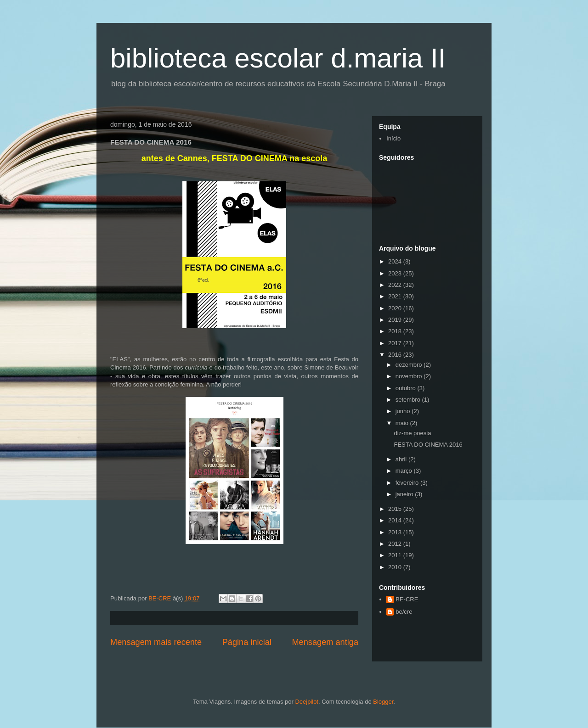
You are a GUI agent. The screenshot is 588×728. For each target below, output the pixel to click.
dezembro (410, 365)
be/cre (404, 612)
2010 (396, 567)
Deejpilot (307, 702)
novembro (410, 376)
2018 (396, 331)
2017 (396, 343)
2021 (396, 296)
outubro (407, 388)
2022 (396, 285)
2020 (396, 308)
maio (403, 423)
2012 (396, 544)
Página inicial (247, 642)
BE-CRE (407, 599)
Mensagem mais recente (156, 642)
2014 (396, 520)
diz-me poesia (412, 433)
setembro (409, 400)
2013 (396, 532)
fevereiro (408, 483)
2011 (396, 555)
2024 (396, 261)
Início (393, 138)
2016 (396, 355)
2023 (396, 273)
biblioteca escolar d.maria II (278, 58)
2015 (396, 509)
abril (402, 459)
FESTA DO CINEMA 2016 (428, 445)
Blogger (383, 702)
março (405, 471)
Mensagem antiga (325, 642)
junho (404, 411)
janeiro (405, 494)
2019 (396, 320)
